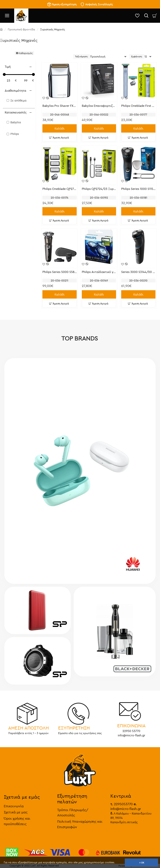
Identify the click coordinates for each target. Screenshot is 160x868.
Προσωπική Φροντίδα (21, 29)
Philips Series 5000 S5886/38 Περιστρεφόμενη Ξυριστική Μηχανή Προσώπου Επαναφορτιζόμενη (60, 272)
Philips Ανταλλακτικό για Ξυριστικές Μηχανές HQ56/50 (99, 272)
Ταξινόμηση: (82, 56)
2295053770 (122, 803)
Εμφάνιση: (137, 56)
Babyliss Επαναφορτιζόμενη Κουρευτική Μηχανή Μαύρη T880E (99, 106)
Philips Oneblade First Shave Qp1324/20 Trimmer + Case (138, 106)
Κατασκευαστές (16, 112)
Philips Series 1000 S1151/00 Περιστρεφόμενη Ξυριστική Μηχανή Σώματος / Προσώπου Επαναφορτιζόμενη (138, 189)
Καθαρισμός (26, 53)
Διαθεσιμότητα (15, 90)
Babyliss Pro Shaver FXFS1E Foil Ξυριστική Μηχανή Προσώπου (60, 106)
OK (143, 863)
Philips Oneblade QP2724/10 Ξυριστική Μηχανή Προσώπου (60, 189)
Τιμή (8, 67)
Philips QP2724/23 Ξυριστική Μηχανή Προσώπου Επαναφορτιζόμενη (99, 189)
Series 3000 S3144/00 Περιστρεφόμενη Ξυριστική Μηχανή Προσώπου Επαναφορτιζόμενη (138, 272)
